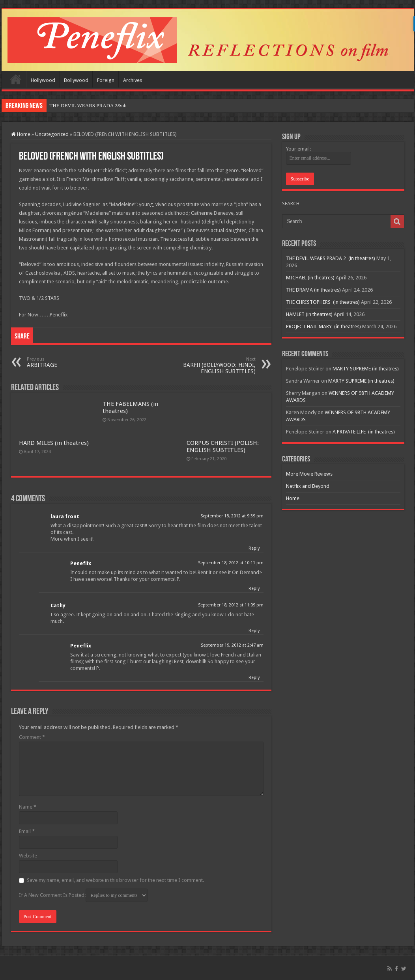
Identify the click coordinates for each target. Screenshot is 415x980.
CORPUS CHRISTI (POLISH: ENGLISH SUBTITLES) (223, 446)
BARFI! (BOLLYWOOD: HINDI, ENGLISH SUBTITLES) (215, 365)
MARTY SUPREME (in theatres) (366, 369)
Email (27, 831)
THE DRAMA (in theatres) (313, 290)
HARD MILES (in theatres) (54, 443)
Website (28, 856)
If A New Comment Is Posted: (83, 895)
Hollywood (43, 80)
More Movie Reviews (309, 474)
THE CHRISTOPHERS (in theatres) (323, 302)
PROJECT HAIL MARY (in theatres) (323, 326)
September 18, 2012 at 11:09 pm (231, 605)
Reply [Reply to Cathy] (254, 631)
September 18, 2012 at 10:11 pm (231, 563)
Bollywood (76, 80)
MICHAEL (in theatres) (310, 278)
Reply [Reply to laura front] (254, 548)
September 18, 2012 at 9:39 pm (232, 516)
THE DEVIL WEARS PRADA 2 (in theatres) (331, 258)
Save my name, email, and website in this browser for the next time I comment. (115, 880)
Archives (133, 80)
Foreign (106, 80)
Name (28, 807)
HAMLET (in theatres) (309, 314)
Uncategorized (52, 134)
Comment (32, 737)
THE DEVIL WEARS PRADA (82, 105)
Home (16, 79)
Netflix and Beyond (308, 486)
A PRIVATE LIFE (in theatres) (364, 432)
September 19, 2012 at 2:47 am (232, 645)
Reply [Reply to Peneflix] (254, 589)
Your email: (298, 149)
